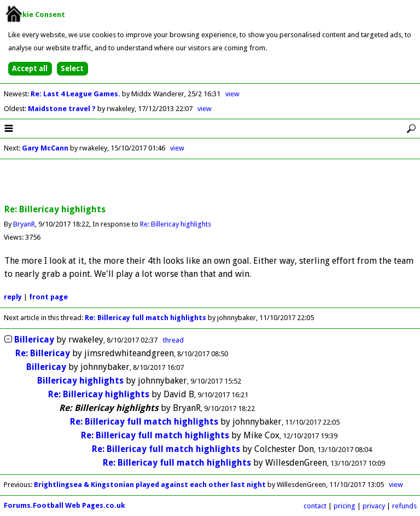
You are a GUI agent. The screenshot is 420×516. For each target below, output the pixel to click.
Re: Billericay (43, 353)
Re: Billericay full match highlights (145, 318)
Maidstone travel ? (63, 109)
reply (13, 297)
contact (315, 506)
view (232, 94)
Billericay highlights (80, 381)
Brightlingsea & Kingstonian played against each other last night (150, 485)
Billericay (34, 340)
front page (48, 297)
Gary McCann (45, 148)
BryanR (24, 224)
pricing (345, 506)
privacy (374, 506)
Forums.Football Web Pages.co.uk (65, 505)
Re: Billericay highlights (176, 224)
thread (173, 340)
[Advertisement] (210, 182)
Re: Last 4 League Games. (76, 94)
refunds (404, 506)
